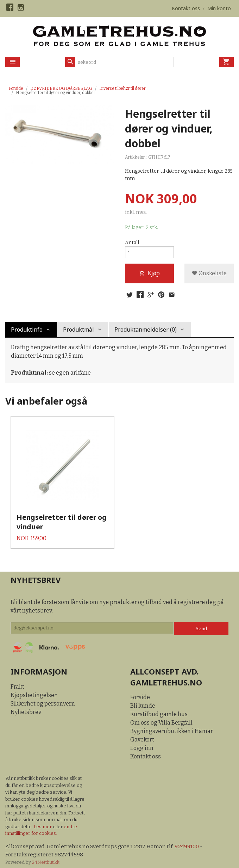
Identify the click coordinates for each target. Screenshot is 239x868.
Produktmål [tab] (78, 332)
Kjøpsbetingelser (34, 690)
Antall (132, 243)
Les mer (43, 821)
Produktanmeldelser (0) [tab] (146, 332)
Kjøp (149, 275)
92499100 (189, 841)
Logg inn (142, 743)
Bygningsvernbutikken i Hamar (172, 726)
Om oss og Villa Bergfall (161, 717)
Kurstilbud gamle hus (159, 709)
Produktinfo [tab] (27, 332)
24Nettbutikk (46, 857)
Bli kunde (143, 700)
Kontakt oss (146, 751)
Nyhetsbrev (26, 706)
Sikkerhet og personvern (43, 698)
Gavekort (142, 734)
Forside (16, 88)
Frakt (17, 681)
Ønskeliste (209, 275)
